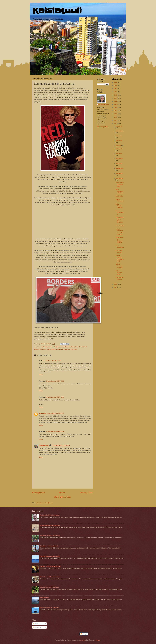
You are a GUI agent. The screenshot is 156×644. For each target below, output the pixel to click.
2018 (116, 108)
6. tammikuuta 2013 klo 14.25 (52, 361)
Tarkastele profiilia (102, 127)
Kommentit (37, 627)
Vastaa (41, 375)
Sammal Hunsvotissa (120, 212)
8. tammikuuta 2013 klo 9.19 (55, 413)
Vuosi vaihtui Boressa (120, 278)
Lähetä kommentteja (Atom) (44, 503)
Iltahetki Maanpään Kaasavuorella (50, 536)
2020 (116, 101)
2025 (116, 86)
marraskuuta (120, 131)
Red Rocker (43, 349)
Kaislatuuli (57, 11)
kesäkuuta (119, 154)
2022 (116, 95)
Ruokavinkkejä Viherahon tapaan (50, 515)
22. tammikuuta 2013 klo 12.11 (55, 431)
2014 (116, 120)
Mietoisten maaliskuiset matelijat (50, 577)
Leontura (83, 640)
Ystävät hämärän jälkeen (119, 273)
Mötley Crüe (74, 347)
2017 (116, 111)
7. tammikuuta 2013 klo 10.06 (55, 397)
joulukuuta (119, 126)
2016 (116, 114)
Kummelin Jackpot (119, 252)
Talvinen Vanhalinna (120, 247)
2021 (116, 98)
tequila (58, 349)
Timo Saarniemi (66, 349)
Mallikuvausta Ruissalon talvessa (119, 240)
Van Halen (74, 349)
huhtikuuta (119, 163)
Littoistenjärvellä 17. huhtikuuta (49, 587)
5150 (43, 347)
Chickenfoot (48, 347)
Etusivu (62, 492)
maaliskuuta (119, 168)
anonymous (43, 413)
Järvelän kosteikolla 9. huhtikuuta (50, 525)
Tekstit (36, 624)
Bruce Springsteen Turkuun (119, 191)
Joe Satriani (66, 347)
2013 (116, 123)
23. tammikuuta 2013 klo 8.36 (61, 445)
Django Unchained (120, 200)
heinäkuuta (119, 149)
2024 (116, 89)
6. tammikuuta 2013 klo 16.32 (55, 381)
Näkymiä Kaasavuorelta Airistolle (50, 556)
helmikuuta (119, 173)
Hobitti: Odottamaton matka (119, 266)
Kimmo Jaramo (44, 445)
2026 (116, 82)
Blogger (98, 640)
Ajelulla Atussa (44, 597)
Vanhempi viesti (86, 492)
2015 (116, 117)
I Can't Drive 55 (58, 347)
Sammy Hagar (51, 349)
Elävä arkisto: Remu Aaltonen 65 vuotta (120, 220)
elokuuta (119, 146)
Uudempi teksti (38, 492)
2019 (116, 104)
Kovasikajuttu (120, 226)
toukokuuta (119, 159)
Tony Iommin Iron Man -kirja (120, 184)
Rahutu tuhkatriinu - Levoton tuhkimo (120, 232)
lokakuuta (119, 136)
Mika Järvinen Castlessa (119, 206)
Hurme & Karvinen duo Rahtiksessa (51, 566)
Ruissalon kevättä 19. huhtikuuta (50, 608)
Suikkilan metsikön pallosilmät (49, 546)
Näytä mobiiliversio (63, 497)
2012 (116, 284)
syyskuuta (119, 141)
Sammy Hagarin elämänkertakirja (120, 258)
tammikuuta (119, 178)
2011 (116, 287)
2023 (116, 92)
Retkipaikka (119, 196)
